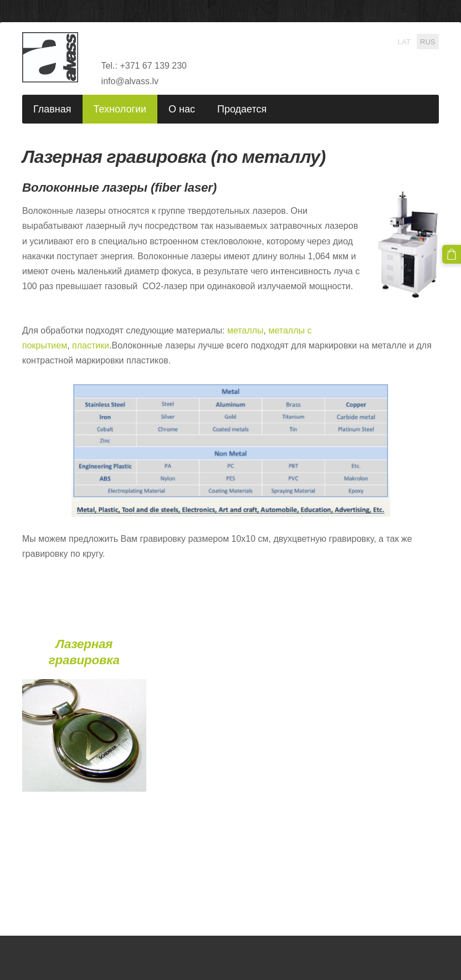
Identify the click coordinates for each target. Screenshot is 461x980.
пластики (91, 345)
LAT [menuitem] (404, 41)
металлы (245, 330)
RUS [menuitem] (427, 41)
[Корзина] (452, 254)
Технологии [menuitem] (120, 109)
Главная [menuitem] (52, 109)
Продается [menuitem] (242, 109)
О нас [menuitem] (182, 109)
